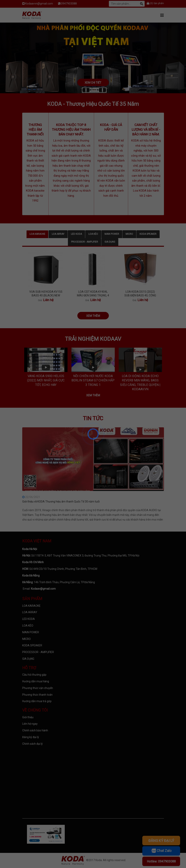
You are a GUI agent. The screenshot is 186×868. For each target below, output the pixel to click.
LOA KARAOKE (37, 234)
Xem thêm (93, 316)
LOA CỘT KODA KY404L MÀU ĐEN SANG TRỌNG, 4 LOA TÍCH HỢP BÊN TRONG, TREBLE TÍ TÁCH (93, 294)
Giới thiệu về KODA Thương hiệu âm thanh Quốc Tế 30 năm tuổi (61, 502)
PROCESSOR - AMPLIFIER (85, 242)
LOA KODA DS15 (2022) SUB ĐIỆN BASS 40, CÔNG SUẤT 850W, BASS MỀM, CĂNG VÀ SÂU (140, 294)
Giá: (40, 300)
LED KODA (76, 234)
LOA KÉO (93, 234)
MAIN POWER (112, 234)
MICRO (129, 234)
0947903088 (69, 4)
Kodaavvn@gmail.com (39, 4)
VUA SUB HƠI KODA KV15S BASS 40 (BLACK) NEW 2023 (46, 294)
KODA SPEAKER (148, 234)
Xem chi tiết (93, 83)
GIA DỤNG (110, 242)
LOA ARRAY (58, 234)
